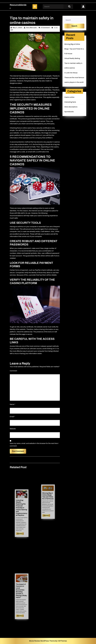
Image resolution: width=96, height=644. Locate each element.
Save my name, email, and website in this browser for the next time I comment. (34, 445)
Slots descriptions (71, 107)
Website (13, 429)
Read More (21, 526)
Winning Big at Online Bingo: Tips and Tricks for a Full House (48, 498)
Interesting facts (70, 102)
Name (13, 404)
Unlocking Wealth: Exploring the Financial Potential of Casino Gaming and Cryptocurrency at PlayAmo (22, 510)
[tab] (35, 7)
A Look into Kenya (71, 73)
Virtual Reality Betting (72, 58)
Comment (13, 371)
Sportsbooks (69, 112)
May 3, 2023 (17, 28)
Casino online (69, 97)
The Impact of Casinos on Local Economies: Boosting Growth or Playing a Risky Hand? (21, 593)
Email (12, 417)
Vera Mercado (31, 28)
